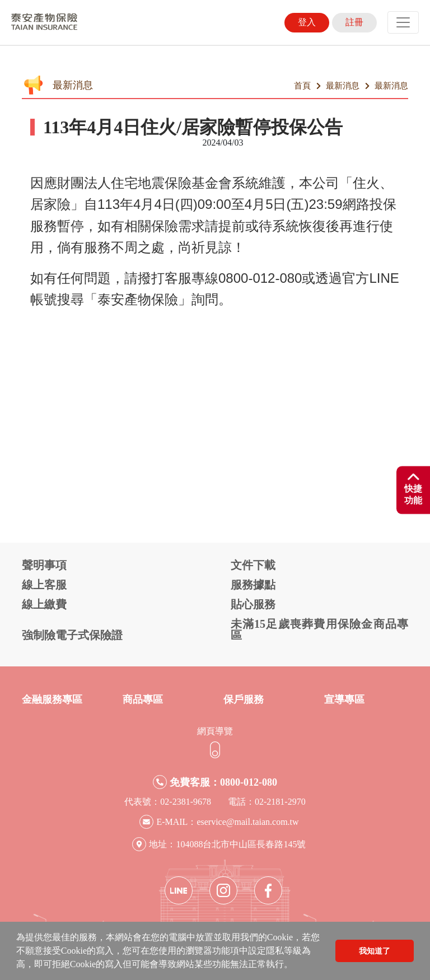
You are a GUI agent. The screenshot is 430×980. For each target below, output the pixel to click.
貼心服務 (253, 604)
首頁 (302, 86)
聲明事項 (44, 565)
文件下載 (253, 565)
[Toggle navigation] (403, 22)
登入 (307, 22)
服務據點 (253, 585)
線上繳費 (44, 604)
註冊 (354, 22)
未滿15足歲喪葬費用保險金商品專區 (319, 629)
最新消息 (343, 86)
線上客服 (44, 585)
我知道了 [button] (375, 951)
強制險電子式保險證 (72, 635)
